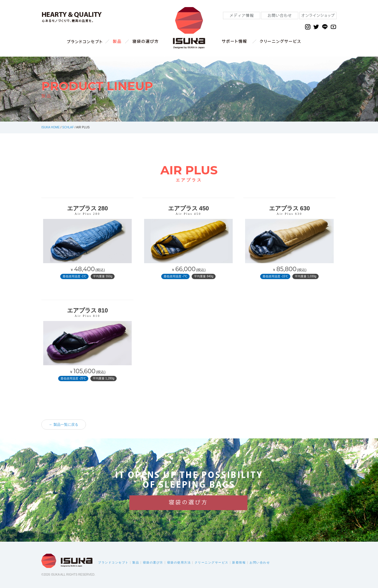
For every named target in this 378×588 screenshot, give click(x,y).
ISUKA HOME (50, 127)
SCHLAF (68, 127)
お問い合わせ (260, 562)
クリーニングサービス (212, 562)
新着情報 (239, 562)
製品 (136, 562)
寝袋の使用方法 (179, 562)
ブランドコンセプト (113, 562)
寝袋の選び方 (153, 562)
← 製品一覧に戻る (64, 425)
